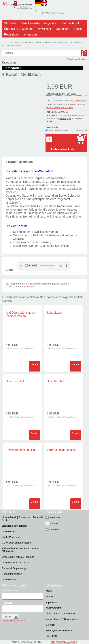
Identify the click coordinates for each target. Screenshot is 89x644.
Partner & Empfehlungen (15, 568)
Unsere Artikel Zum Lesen (16, 563)
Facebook (53, 517)
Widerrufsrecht (53, 608)
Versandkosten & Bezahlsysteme (63, 619)
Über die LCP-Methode (19, 29)
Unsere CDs (8, 531)
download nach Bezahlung (60, 107)
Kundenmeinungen (12, 574)
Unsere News (9, 579)
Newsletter (44, 29)
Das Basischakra (17, 381)
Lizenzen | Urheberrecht (15, 526)
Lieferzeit (50, 625)
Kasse (78, 29)
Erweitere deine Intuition (21, 450)
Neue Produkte (30, 23)
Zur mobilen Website (64, 642)
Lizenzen (29, 287)
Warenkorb (63, 29)
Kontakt (50, 597)
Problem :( (44, 266)
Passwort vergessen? (13, 621)
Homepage (65, 118)
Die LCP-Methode (11, 537)
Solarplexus (54, 313)
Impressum (51, 602)
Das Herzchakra (57, 381)
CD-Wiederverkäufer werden (17, 543)
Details (35, 365)
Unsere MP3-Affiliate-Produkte (18, 557)
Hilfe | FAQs (52, 636)
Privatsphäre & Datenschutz (60, 614)
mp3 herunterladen (59, 130)
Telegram (52, 529)
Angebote (50, 23)
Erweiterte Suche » (77, 59)
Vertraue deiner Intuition (62, 450)
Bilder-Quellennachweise (59, 630)
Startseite (10, 23)
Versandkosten (78, 101)
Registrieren (12, 34)
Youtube (52, 523)
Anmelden (30, 34)
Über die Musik (70, 23)
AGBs (49, 591)
